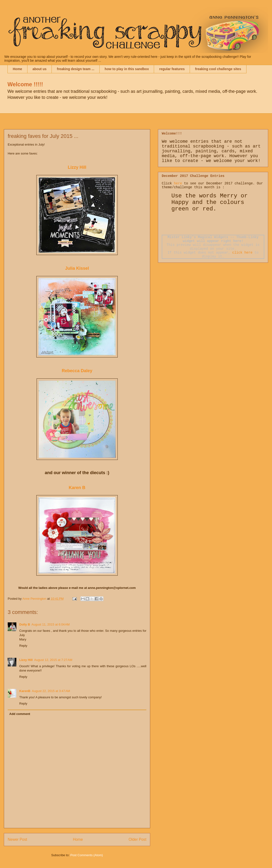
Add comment (20, 714)
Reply (23, 646)
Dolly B (25, 624)
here (178, 183)
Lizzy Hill (77, 167)
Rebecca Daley (77, 371)
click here (242, 253)
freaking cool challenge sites (218, 69)
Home (17, 69)
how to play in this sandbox (127, 69)
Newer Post (17, 839)
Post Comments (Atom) (87, 855)
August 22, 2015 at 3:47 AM (51, 691)
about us (39, 69)
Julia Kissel (77, 268)
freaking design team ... (76, 69)
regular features (172, 69)
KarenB (25, 691)
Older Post (137, 839)
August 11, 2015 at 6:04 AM (51, 624)
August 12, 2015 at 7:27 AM (53, 660)
